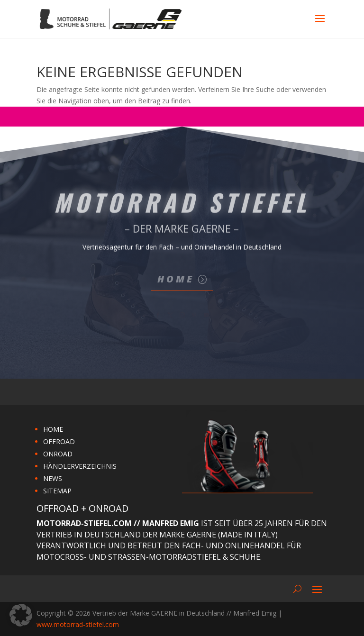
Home (176, 279)
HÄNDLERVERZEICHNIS (80, 466)
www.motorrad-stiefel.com (78, 624)
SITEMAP (57, 491)
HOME (53, 429)
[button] (21, 615)
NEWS (53, 478)
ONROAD (58, 454)
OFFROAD (59, 441)
